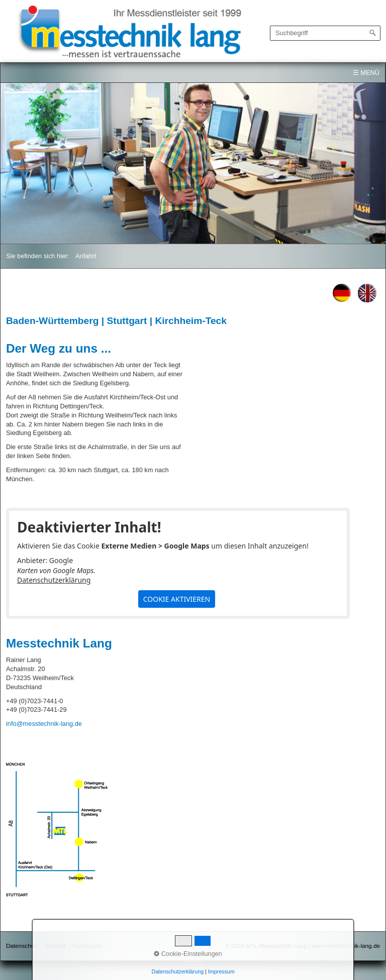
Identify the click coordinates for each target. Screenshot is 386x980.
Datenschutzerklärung (54, 580)
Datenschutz (22, 946)
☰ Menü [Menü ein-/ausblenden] (366, 73)
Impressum (87, 946)
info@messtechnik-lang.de (44, 724)
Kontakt (56, 946)
